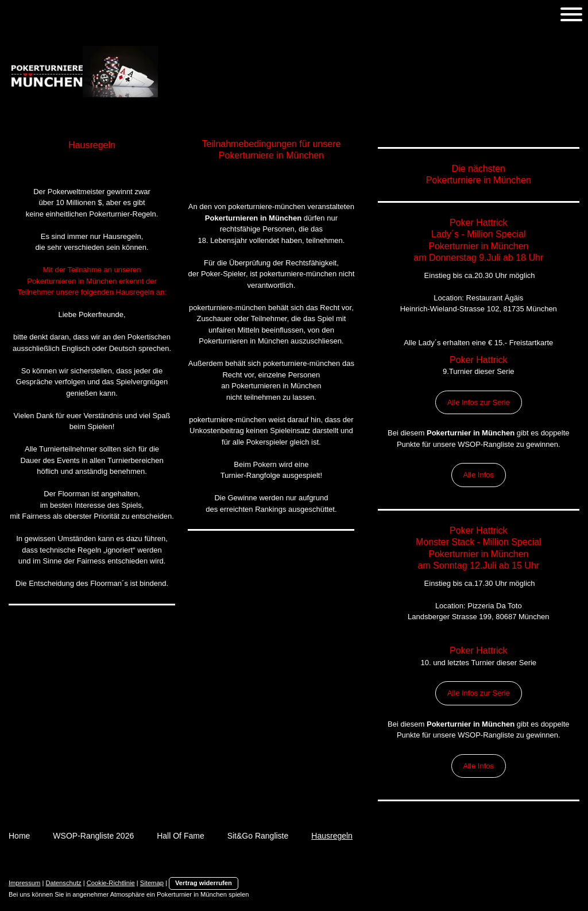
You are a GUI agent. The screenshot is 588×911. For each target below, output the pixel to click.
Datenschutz (63, 883)
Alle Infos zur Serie (479, 402)
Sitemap (152, 883)
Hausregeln (332, 836)
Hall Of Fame (180, 836)
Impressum (24, 883)
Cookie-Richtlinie (111, 883)
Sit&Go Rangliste (258, 836)
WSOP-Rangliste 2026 (93, 836)
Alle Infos (479, 475)
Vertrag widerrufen (204, 883)
